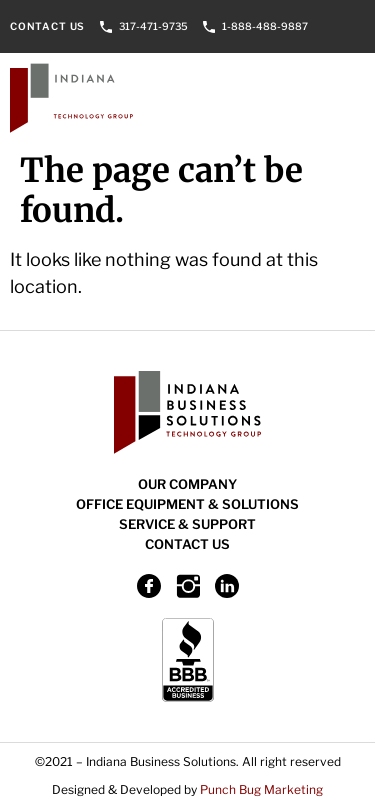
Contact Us (47, 26)
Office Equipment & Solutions (187, 504)
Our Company (187, 484)
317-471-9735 (153, 26)
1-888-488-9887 (265, 26)
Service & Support (187, 524)
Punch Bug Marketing (261, 789)
